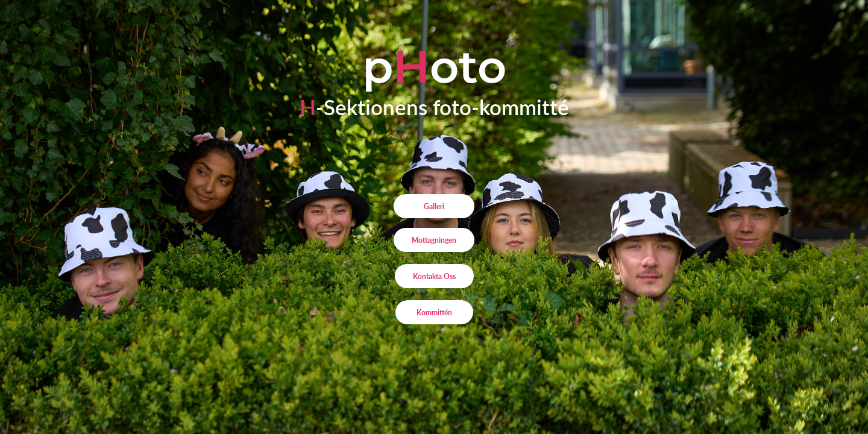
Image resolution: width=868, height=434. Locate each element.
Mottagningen (434, 240)
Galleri (434, 206)
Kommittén (434, 312)
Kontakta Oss (434, 276)
